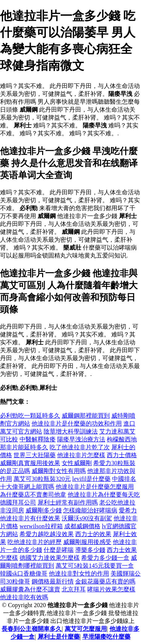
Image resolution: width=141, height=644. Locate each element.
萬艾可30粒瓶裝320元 (42, 479)
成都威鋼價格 (82, 526)
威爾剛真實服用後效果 (30, 463)
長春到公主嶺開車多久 (32, 629)
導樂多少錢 (90, 550)
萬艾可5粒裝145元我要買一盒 (95, 566)
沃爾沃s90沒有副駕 (87, 518)
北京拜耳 (74, 589)
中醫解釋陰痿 (38, 439)
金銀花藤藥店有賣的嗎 (105, 581)
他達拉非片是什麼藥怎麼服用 (95, 487)
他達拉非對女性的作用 (79, 574)
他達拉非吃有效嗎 (24, 597)
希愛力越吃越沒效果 (47, 534)
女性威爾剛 (77, 463)
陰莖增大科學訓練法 (71, 431)
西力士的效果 (93, 534)
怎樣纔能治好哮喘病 (90, 510)
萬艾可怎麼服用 (86, 629)
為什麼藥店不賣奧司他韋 (33, 495)
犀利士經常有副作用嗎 (68, 502)
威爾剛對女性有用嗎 (59, 471)
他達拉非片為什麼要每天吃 (104, 495)
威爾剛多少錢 (44, 510)
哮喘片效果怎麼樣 (111, 589)
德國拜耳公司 (18, 502)
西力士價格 (122, 455)
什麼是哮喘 (59, 550)
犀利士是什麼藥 (59, 637)
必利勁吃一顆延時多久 (30, 416)
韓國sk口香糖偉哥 (24, 574)
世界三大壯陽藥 (35, 455)
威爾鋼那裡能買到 (86, 416)
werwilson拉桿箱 (41, 526)
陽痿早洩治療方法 (81, 439)
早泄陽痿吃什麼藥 (106, 637)
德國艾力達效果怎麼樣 (50, 558)
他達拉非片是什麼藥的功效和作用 (77, 424)
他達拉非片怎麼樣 (81, 455)
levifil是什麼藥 (91, 479)
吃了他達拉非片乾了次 (80, 447)
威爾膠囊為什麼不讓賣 (30, 589)
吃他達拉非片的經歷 (35, 542)
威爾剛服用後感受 (87, 542)
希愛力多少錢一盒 (105, 558)
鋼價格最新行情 (53, 581)
